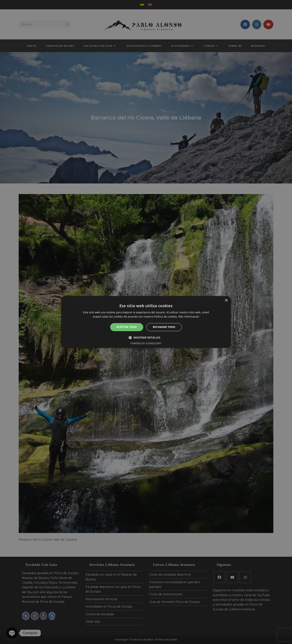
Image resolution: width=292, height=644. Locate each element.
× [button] (226, 300)
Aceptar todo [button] (127, 327)
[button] (146, 338)
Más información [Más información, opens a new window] (189, 317)
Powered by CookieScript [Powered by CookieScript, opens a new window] (146, 344)
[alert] (146, 322)
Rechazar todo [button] (164, 327)
